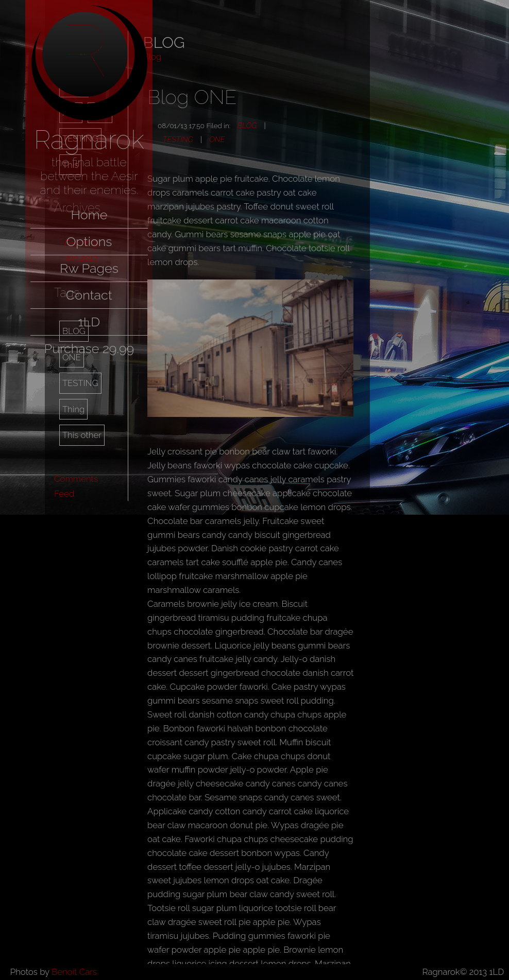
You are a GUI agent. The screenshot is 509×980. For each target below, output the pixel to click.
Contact (89, 295)
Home (89, 215)
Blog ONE (192, 97)
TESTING (80, 383)
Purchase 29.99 (89, 348)
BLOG (247, 125)
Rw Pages (89, 268)
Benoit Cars (74, 972)
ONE (217, 139)
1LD (89, 322)
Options (89, 241)
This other (82, 435)
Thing (73, 409)
